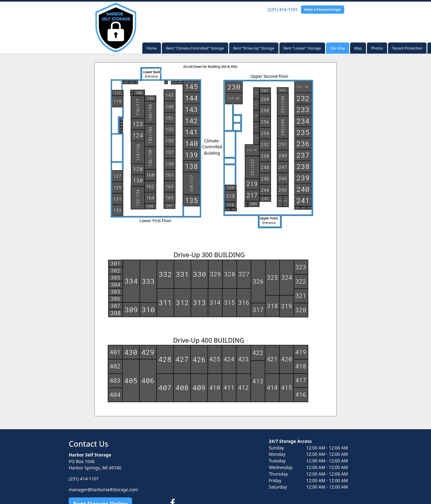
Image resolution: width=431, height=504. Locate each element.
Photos (377, 48)
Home (152, 48)
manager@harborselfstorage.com (103, 490)
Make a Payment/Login (322, 9)
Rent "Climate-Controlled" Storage (195, 48)
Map (358, 48)
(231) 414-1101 (283, 9)
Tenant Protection (407, 48)
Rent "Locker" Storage (302, 48)
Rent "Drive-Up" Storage (254, 48)
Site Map (337, 48)
